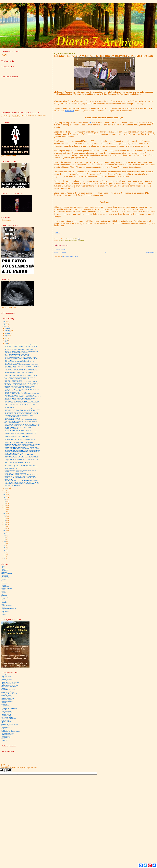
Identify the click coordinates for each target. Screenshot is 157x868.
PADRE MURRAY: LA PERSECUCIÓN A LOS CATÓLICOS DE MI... (22, 482)
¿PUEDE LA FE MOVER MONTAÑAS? (14, 453)
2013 (5, 507)
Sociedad (4, 613)
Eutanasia (4, 581)
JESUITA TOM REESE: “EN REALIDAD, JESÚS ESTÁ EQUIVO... (21, 433)
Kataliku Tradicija (6, 714)
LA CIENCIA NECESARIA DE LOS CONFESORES (17, 379)
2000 (5, 532)
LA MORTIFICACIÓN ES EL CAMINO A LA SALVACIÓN (19, 388)
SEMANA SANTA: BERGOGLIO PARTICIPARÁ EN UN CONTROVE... (22, 403)
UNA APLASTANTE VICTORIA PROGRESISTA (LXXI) (19, 443)
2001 (5, 530)
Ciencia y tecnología (7, 574)
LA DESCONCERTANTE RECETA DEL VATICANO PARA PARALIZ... (22, 484)
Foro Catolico (5, 706)
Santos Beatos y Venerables (9, 609)
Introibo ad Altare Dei (7, 713)
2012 (5, 509)
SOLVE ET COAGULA (10, 368)
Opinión (4, 594)
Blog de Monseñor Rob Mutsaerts (10, 682)
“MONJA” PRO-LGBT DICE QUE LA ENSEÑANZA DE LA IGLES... (22, 427)
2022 (5, 490)
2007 (5, 519)
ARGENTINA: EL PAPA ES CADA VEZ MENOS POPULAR (20, 386)
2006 (5, 521)
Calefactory (5, 688)
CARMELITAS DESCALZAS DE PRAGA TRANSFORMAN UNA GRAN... (23, 397)
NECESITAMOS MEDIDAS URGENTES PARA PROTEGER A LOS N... (22, 385)
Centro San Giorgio (7, 691)
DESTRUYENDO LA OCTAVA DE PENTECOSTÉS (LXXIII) (20, 395)
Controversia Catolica (7, 697)
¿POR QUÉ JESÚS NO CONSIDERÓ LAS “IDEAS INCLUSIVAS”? (21, 382)
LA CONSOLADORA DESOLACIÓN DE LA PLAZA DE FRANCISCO (22, 441)
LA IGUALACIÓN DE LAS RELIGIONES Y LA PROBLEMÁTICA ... (22, 456)
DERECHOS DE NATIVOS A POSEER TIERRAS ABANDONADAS (21, 412)
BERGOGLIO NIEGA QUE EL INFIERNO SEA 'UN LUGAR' (20, 411)
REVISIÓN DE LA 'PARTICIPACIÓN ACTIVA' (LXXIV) (19, 373)
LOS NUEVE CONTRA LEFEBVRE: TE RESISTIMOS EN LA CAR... (22, 459)
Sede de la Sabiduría (7, 730)
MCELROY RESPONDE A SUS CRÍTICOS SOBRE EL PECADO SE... (22, 458)
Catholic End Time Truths (8, 690)
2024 (5, 325)
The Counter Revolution (8, 733)
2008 (5, 517)
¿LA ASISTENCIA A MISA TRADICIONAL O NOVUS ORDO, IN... (21, 447)
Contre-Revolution (6, 695)
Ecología (4, 579)
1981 (5, 559)
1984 (5, 553)
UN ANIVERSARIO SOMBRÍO (12, 418)
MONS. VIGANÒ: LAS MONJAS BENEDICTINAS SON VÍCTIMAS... (22, 424)
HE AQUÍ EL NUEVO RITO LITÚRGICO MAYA (17, 360)
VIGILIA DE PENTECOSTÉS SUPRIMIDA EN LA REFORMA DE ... (22, 466)
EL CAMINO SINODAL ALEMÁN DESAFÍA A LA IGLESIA (20, 440)
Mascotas (4, 593)
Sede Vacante (5, 611)
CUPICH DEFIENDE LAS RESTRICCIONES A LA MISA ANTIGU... (22, 365)
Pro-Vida (4, 601)
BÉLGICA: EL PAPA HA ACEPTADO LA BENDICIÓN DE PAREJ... (21, 345)
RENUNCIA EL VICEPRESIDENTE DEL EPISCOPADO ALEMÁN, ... (22, 359)
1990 (5, 547)
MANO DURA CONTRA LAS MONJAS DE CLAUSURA (19, 455)
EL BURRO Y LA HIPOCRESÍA (12, 485)
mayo (7, 340)
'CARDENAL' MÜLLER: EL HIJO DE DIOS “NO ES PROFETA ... (21, 421)
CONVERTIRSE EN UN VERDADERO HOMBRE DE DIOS (19, 362)
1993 (5, 543)
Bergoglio (61, 240)
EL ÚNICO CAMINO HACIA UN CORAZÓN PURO (17, 438)
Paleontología (5, 597)
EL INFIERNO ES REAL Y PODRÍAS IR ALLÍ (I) (17, 356)
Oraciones (4, 595)
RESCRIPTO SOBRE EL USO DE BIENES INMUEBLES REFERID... (22, 481)
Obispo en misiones (7, 723)
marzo (7, 343)
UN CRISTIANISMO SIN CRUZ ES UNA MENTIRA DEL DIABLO (21, 475)
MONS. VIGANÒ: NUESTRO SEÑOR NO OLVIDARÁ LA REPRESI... (22, 409)
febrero (7, 487)
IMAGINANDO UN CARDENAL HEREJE (15, 473)
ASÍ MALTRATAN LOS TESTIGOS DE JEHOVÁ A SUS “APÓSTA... (22, 414)
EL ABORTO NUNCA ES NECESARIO (14, 472)
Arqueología (5, 571)
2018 (5, 498)
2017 (5, 500)
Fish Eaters (4, 704)
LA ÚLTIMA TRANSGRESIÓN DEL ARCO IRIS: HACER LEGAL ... (22, 376)
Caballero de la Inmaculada (9, 687)
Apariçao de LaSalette (7, 679)
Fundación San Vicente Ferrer (9, 708)
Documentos (5, 577)
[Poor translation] (8, 770)
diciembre (8, 329)
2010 (5, 513)
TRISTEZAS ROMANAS (11, 469)
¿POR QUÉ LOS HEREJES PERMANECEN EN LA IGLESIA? (20, 377)
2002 (5, 528)
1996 (5, 538)
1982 (5, 557)
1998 (5, 536)
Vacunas (4, 614)
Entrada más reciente (60, 252)
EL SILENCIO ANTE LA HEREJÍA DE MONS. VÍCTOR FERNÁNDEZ (22, 444)
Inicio (106, 252)
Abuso (3, 568)
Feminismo (4, 584)
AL (90, 122)
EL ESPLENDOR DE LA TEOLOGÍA (14, 380)
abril (6, 342)
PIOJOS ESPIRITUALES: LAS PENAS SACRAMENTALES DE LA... (22, 389)
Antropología (5, 569)
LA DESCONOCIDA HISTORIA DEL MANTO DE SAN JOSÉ (20, 406)
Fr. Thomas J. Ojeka (7, 707)
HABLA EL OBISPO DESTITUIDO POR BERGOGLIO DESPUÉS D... (22, 404)
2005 (5, 523)
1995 (5, 540)
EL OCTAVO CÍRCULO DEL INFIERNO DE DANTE (18, 464)
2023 (5, 327)
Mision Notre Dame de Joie (9, 719)
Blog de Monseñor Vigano (8, 684)
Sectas (3, 610)
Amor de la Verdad (6, 677)
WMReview (5, 739)
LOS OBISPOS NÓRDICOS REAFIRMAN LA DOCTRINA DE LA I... (22, 369)
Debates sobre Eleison (7, 701)
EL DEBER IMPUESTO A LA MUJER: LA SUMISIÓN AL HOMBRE (22, 366)
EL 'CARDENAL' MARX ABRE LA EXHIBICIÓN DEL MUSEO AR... (22, 446)
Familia (3, 582)
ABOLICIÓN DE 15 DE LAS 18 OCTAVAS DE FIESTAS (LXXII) (21, 420)
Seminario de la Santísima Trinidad (11, 732)
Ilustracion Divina (6, 711)
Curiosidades (5, 575)
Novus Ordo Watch (7, 722)
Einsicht (4, 703)
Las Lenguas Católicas (7, 717)
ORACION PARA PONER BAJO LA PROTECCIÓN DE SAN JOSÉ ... (22, 374)
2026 (5, 321)
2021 (5, 492)
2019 (5, 496)
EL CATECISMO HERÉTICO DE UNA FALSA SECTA (18, 348)
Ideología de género (76, 240)
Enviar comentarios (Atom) (70, 257)
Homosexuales (67, 240)
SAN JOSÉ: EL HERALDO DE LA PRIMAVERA (17, 437)
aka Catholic (5, 675)
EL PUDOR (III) (8, 479)
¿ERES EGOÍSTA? (9, 408)
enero (7, 489)
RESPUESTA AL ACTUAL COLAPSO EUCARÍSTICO (18, 400)
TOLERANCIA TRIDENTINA (12, 423)
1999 (5, 534)
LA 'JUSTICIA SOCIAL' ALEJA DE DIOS (15, 435)
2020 (5, 494)
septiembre (8, 334)
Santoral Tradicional (7, 606)
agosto (7, 335)
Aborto (3, 566)
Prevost (3, 600)
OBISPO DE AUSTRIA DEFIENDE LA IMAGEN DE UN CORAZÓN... (22, 450)
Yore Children (5, 740)
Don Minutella (5, 578)
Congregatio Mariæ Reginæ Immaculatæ (12, 694)
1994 (5, 541)
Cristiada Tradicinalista (8, 698)
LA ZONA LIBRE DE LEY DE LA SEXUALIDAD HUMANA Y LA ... (22, 371)
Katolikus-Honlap (6, 716)
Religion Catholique (7, 727)
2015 (5, 504)
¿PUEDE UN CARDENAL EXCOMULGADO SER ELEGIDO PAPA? (22, 426)
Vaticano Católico (6, 738)
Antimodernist (5, 678)
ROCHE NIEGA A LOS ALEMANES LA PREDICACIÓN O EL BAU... (22, 347)
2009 (5, 515)
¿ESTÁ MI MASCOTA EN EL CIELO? (14, 461)
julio (6, 337)
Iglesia (83, 240)
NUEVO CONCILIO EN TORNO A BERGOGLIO (17, 392)
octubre (7, 332)
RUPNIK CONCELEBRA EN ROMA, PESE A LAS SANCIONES (21, 432)
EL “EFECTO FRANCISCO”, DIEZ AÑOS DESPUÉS (18, 430)
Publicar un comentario (60, 249)
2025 (5, 323)
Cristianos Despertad (7, 700)
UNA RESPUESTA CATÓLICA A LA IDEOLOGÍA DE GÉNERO (20, 478)
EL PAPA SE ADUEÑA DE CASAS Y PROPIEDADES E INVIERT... (21, 467)
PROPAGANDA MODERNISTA (12, 417)
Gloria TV (4, 710)
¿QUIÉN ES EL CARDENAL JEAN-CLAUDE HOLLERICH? (20, 476)
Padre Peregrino (6, 726)
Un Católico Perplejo (7, 735)
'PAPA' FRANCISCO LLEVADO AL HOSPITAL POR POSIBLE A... (21, 357)
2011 (5, 511)
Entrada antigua (151, 252)
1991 (5, 545)
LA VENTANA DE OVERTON (12, 363)
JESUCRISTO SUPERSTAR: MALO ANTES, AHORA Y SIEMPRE (21, 383)
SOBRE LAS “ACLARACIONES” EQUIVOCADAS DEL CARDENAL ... (23, 449)
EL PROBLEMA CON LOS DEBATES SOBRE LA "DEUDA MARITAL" (22, 401)
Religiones (4, 603)
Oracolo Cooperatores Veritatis (10, 724)
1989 (5, 549)
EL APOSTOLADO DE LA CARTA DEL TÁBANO (17, 354)
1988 (5, 551)
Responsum (70, 111)
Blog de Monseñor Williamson (10, 685)
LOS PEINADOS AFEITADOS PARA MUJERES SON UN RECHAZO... (22, 452)
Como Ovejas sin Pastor (8, 693)
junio (6, 338)
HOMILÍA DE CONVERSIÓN (12, 429)
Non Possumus (5, 720)
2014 (5, 506)
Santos (3, 607)
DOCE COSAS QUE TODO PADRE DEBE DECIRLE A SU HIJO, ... (21, 470)
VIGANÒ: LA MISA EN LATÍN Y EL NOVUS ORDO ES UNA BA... (21, 351)
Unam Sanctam (5, 736)
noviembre (8, 330)
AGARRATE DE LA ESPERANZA (13, 391)
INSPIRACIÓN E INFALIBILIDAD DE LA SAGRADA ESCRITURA (22, 398)
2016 (5, 502)
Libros (3, 591)
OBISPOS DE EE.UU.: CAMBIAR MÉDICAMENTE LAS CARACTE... (22, 394)
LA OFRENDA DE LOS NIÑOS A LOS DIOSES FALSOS (19, 415)
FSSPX (57, 233)
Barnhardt (4, 681)
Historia (4, 585)
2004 (5, 524)
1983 (5, 555)
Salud (3, 604)
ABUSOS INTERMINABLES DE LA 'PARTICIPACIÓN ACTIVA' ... (21, 350)
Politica (3, 598)
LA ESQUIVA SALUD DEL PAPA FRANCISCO (16, 353)
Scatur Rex (4, 729)
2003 (5, 526)
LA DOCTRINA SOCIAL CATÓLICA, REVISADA (17, 462)
